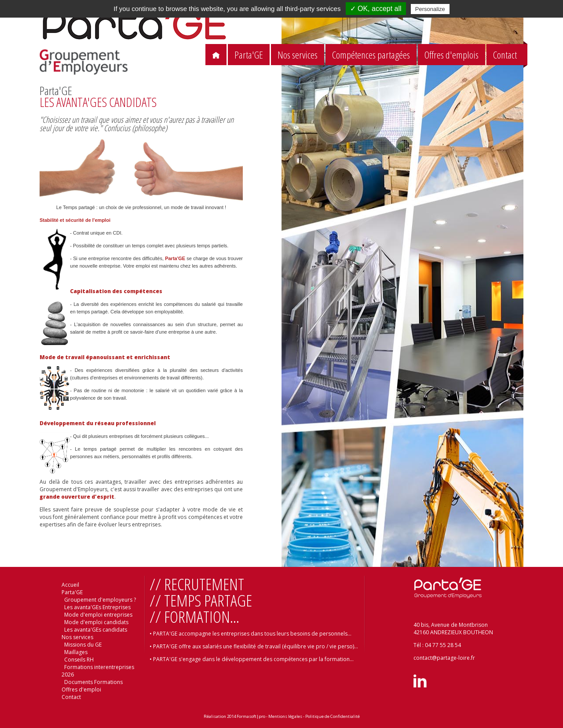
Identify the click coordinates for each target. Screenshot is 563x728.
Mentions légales (285, 716)
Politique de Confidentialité (333, 716)
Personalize (430, 9)
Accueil (70, 585)
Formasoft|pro (251, 716)
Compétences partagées (371, 55)
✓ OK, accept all (376, 9)
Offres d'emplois (451, 55)
